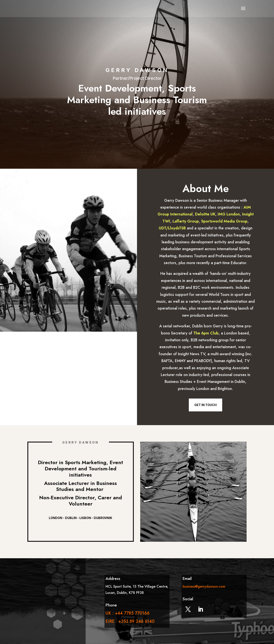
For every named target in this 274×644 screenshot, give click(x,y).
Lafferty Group (186, 221)
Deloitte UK (205, 214)
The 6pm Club (206, 333)
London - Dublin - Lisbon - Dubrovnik (80, 518)
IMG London (229, 214)
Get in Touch (205, 405)
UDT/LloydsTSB (172, 228)
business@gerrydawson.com (204, 586)
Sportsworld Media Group (224, 221)
